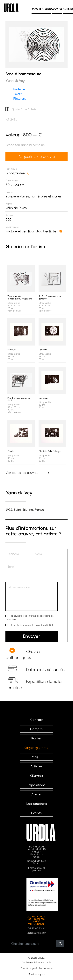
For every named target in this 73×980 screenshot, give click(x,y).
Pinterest (19, 99)
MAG (36, 9)
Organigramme (36, 748)
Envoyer (32, 636)
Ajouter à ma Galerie (21, 109)
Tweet (17, 94)
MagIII (37, 757)
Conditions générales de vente (36, 968)
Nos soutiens (36, 804)
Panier (36, 738)
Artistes (37, 766)
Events (36, 813)
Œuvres (57, 9)
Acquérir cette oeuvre (37, 156)
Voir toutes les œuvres (27, 473)
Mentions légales (37, 974)
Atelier (46, 9)
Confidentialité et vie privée (37, 962)
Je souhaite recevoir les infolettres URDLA (32, 625)
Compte (36, 729)
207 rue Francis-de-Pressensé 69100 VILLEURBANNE (37, 920)
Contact (37, 720)
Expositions (37, 785)
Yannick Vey (19, 493)
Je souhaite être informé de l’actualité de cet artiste (30, 617)
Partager (19, 89)
